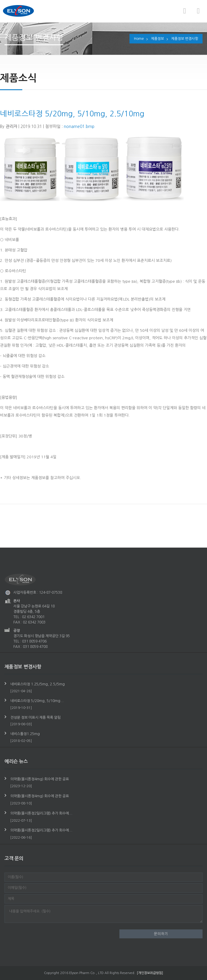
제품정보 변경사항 (185, 39)
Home (139, 39)
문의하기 (161, 934)
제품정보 (157, 39)
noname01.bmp (79, 126)
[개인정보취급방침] (150, 973)
